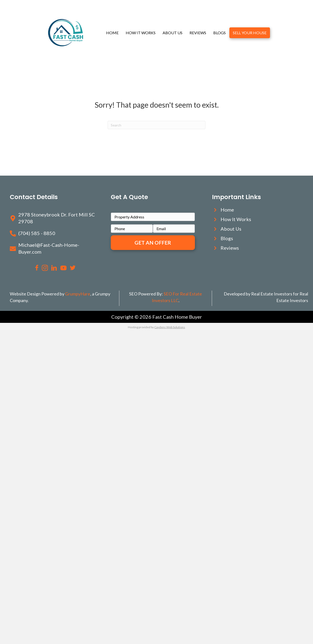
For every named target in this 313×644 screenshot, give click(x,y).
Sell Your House (250, 33)
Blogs (219, 33)
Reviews (198, 33)
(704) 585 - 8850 (37, 233)
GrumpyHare (78, 294)
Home (112, 33)
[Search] (156, 125)
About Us (173, 33)
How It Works (141, 33)
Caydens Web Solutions (170, 327)
